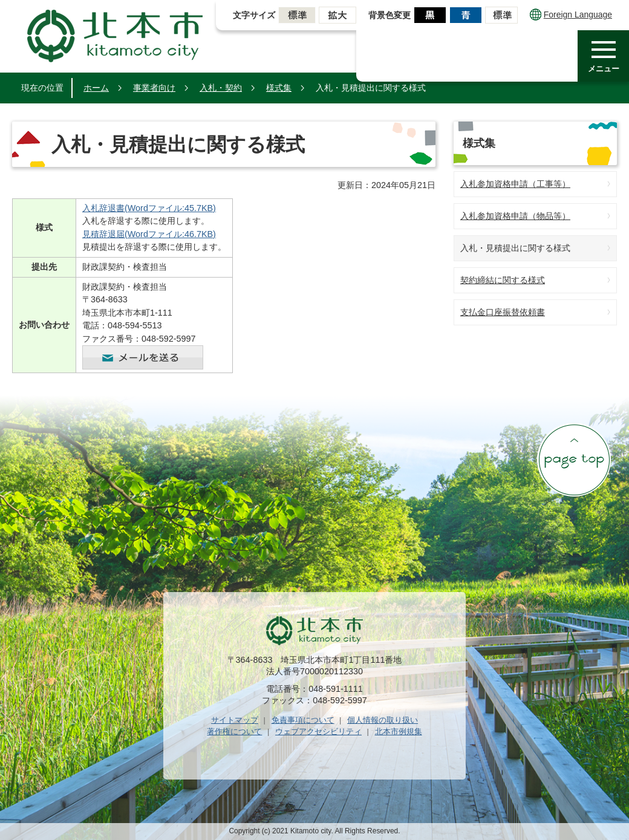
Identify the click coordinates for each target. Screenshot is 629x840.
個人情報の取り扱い (383, 720)
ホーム (96, 88)
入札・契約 (221, 88)
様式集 (279, 88)
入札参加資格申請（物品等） (515, 216)
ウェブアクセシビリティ (318, 731)
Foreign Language (571, 15)
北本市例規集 (399, 731)
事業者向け (154, 88)
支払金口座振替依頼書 (503, 312)
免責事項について (303, 720)
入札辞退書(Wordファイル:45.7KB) (149, 208)
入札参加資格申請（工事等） (515, 184)
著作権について (234, 731)
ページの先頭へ (574, 460)
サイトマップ (235, 720)
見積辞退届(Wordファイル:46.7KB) (149, 234)
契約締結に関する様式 (503, 280)
